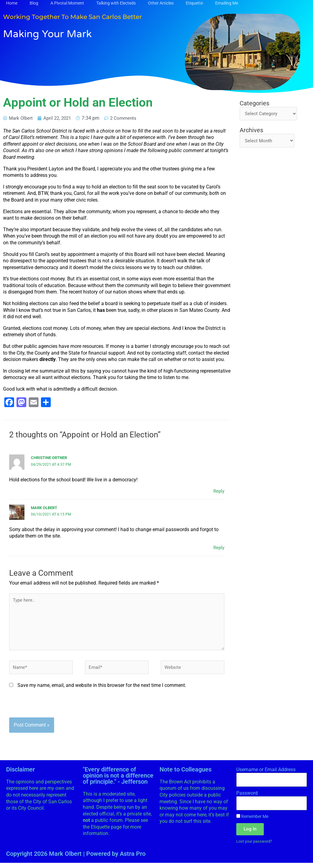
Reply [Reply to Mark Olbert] (218, 547)
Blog (34, 3)
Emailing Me (227, 3)
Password (247, 798)
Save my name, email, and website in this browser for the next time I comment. (102, 690)
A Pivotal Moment (67, 3)
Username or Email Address (266, 774)
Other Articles (161, 3)
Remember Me (252, 821)
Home (12, 3)
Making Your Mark (56, 33)
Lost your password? (256, 846)
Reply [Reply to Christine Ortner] (218, 491)
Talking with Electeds (116, 3)
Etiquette (194, 3)
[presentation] (56, 710)
